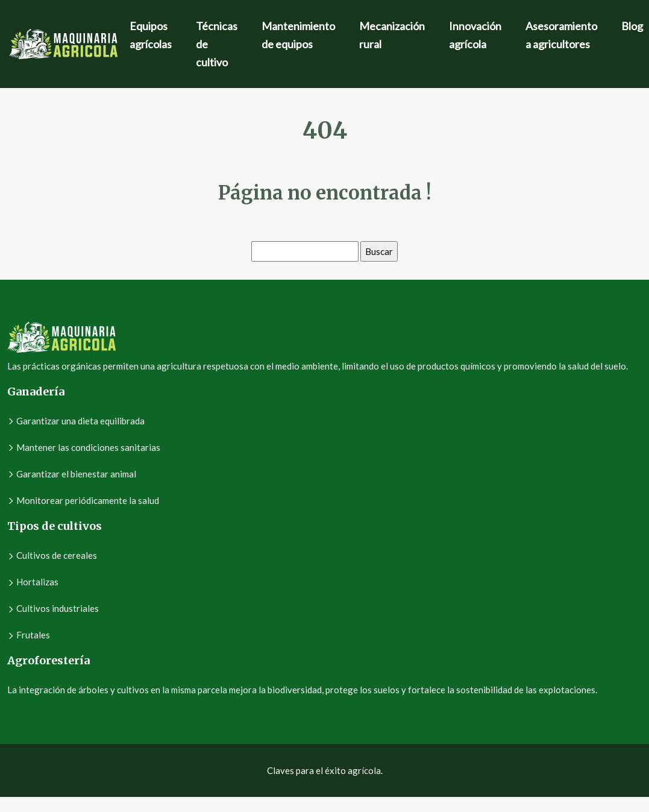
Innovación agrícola (475, 35)
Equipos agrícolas (151, 35)
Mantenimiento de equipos (298, 35)
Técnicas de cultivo (217, 44)
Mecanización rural (392, 35)
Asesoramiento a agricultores (561, 35)
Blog (632, 26)
